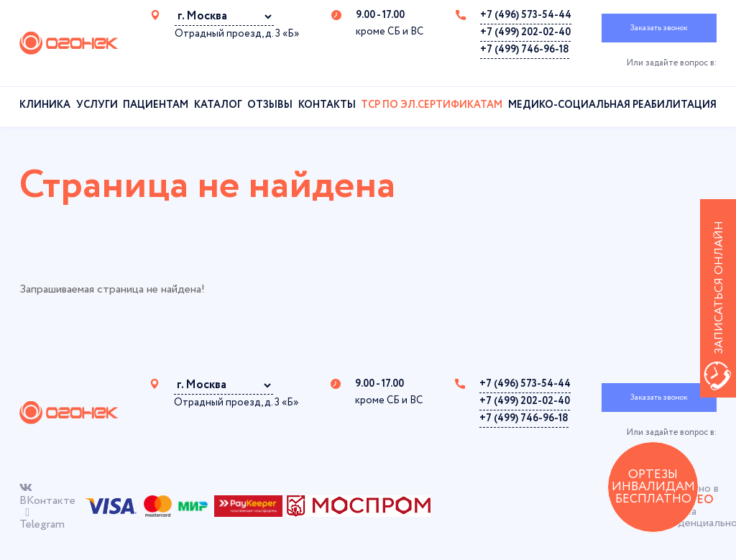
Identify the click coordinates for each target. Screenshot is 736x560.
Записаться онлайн (719, 288)
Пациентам (156, 105)
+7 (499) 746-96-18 (525, 50)
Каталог (218, 105)
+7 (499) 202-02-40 (525, 32)
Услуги (97, 105)
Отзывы (270, 105)
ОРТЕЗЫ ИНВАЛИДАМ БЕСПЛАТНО (653, 487)
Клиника (45, 105)
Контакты (327, 105)
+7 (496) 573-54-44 (526, 15)
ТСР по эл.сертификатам (432, 105)
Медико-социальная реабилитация (612, 105)
